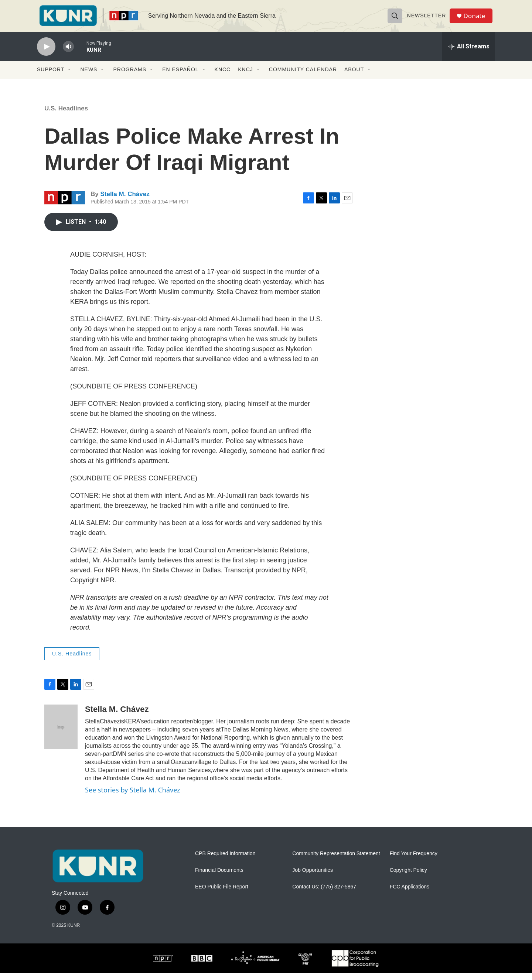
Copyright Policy (408, 877)
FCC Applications (410, 894)
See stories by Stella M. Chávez (133, 797)
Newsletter (428, 19)
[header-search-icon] (396, 19)
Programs (130, 77)
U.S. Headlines (66, 115)
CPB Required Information (225, 861)
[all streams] (469, 54)
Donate (476, 19)
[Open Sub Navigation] (70, 77)
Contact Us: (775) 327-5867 (324, 894)
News (89, 77)
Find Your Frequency (414, 861)
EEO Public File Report (222, 894)
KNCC (223, 77)
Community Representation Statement (336, 861)
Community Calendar (303, 77)
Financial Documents (219, 877)
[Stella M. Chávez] (61, 734)
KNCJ (245, 77)
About (354, 77)
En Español (180, 77)
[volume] (68, 54)
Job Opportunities (313, 877)
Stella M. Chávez (125, 201)
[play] (46, 54)
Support (51, 77)
